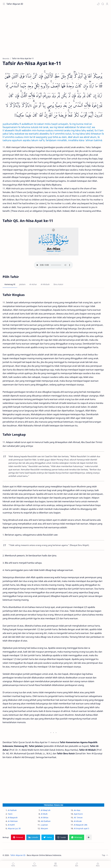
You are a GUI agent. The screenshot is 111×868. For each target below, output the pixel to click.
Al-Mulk (44, 814)
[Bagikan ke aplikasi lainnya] (89, 837)
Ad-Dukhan (46, 821)
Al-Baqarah (13, 818)
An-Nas (77, 810)
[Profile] (107, 4)
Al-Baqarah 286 (81, 825)
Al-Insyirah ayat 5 (81, 828)
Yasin (10, 814)
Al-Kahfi (11, 825)
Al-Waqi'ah (46, 810)
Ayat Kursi (78, 814)
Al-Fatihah (12, 810)
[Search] (103, 4)
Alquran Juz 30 (14, 828)
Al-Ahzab (78, 821)
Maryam (44, 828)
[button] (98, 4)
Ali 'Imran (78, 818)
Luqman (44, 825)
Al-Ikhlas (45, 818)
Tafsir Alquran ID (15, 4)
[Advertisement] (55, 34)
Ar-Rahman (13, 821)
